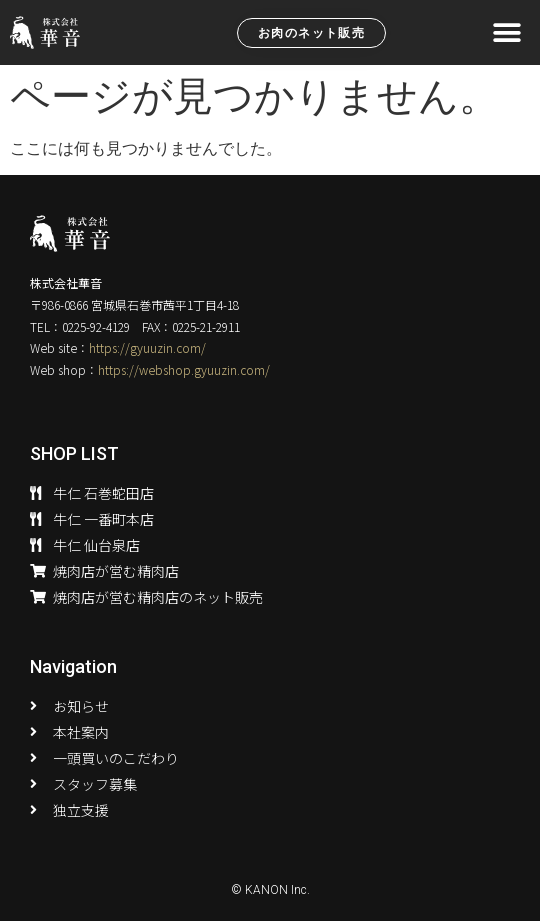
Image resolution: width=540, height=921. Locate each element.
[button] (507, 32)
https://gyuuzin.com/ (147, 347)
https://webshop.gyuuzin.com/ (184, 369)
